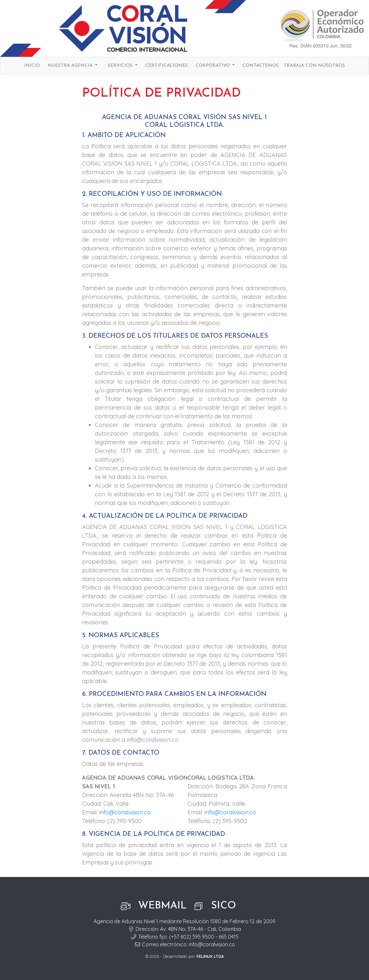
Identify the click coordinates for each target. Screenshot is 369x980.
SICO (223, 906)
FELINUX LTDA (210, 956)
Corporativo (213, 66)
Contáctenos (260, 66)
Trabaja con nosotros (314, 66)
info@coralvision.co (125, 812)
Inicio (32, 66)
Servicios (121, 66)
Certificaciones (167, 66)
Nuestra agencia (71, 66)
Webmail (163, 906)
